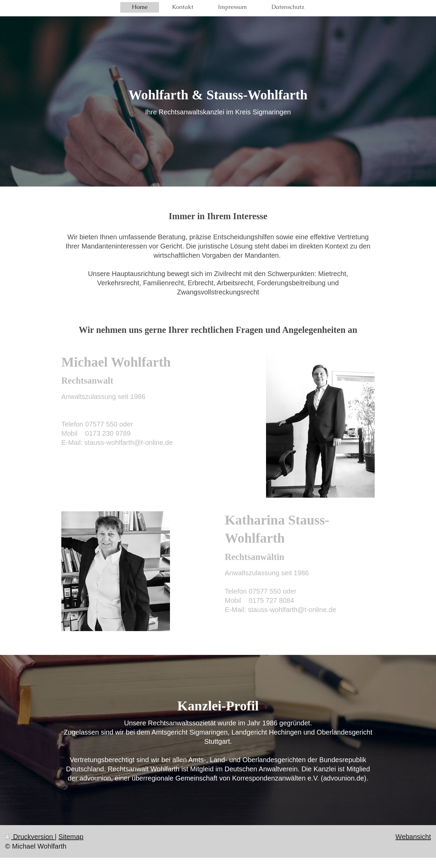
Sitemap (71, 837)
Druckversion (30, 837)
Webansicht (413, 837)
